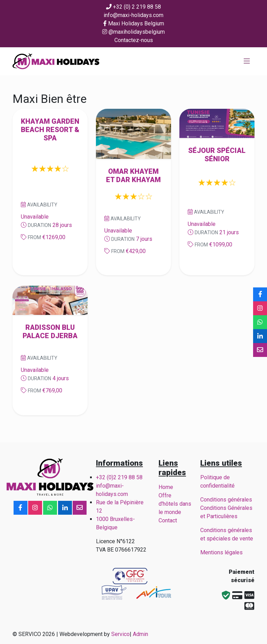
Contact (168, 520)
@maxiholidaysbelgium (133, 32)
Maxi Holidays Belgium (134, 23)
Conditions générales (226, 500)
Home (166, 487)
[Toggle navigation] (247, 61)
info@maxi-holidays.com (133, 15)
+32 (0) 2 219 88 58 (133, 7)
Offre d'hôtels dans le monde (175, 504)
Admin (140, 634)
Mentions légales (221, 552)
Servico (120, 634)
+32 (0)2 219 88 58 (119, 477)
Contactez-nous (134, 40)
